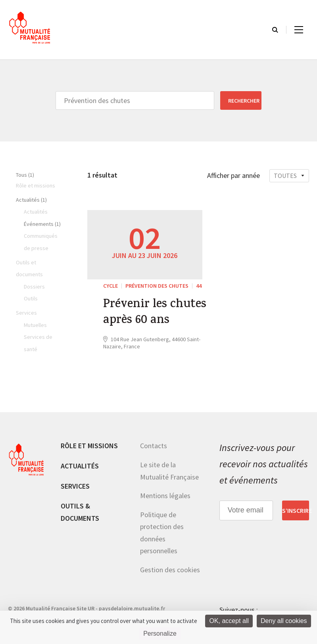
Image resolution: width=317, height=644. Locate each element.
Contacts (154, 446)
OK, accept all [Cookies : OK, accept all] (229, 621)
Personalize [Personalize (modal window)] (160, 633)
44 (199, 286)
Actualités (80, 466)
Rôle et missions (89, 446)
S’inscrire (296, 510)
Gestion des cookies (170, 570)
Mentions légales (165, 496)
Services (75, 486)
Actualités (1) (31, 200)
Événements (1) (42, 224)
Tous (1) (25, 175)
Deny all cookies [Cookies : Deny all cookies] (284, 621)
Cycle (110, 286)
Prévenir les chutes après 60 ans (155, 313)
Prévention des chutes (157, 286)
